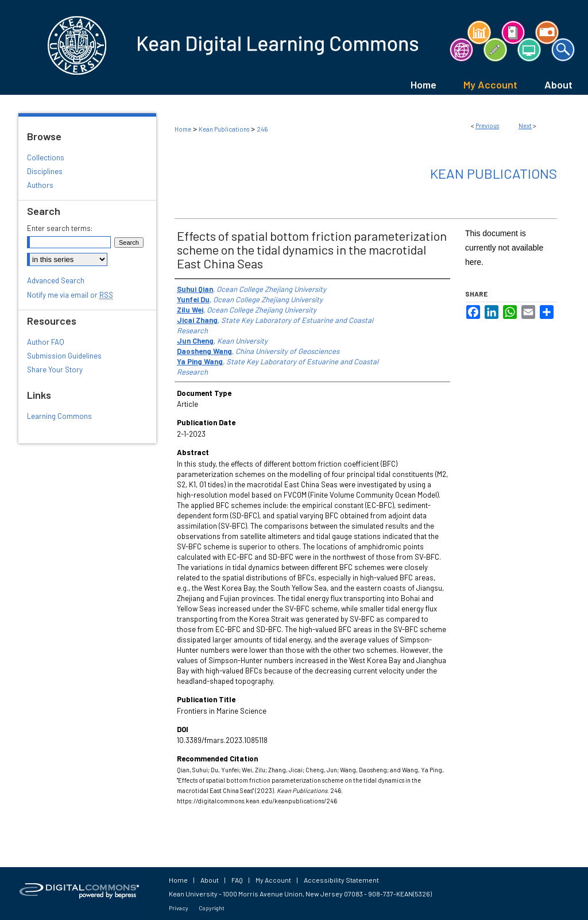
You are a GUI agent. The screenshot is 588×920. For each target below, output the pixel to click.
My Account (273, 880)
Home (183, 129)
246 (262, 129)
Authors (40, 185)
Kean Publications (224, 129)
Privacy (179, 908)
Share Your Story (55, 369)
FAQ (237, 880)
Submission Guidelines (64, 356)
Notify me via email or (70, 295)
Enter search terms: (60, 228)
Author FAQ (46, 342)
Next (525, 126)
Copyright (212, 908)
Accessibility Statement (341, 880)
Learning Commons (59, 416)
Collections (46, 157)
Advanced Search (56, 280)
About (210, 880)
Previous (487, 126)
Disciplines (45, 171)
